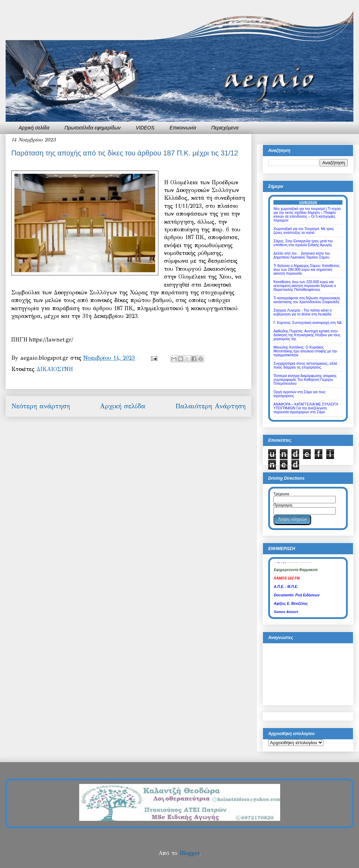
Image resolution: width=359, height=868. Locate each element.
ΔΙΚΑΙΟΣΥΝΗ (55, 369)
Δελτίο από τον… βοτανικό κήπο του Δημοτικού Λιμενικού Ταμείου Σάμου (302, 255)
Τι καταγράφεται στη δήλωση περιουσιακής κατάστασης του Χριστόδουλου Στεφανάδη (307, 300)
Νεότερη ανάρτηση (41, 406)
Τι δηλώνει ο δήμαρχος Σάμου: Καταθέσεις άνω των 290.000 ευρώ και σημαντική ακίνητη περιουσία (307, 270)
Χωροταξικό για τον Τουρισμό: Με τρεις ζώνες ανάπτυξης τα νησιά (304, 231)
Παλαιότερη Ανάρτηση (210, 406)
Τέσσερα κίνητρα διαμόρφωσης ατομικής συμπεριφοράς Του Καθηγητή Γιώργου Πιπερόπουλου (305, 380)
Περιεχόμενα (225, 128)
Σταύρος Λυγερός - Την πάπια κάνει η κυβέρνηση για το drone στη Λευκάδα (303, 312)
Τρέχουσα (281, 494)
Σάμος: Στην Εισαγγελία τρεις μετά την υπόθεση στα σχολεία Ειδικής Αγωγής (303, 243)
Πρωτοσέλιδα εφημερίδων (93, 128)
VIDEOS (145, 128)
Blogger (190, 853)
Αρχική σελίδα (34, 128)
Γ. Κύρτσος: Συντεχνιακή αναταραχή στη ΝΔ (308, 323)
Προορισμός (283, 505)
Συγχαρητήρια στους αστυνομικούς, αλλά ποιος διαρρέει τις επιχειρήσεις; (305, 365)
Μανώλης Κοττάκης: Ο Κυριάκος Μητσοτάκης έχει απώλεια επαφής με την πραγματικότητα (305, 351)
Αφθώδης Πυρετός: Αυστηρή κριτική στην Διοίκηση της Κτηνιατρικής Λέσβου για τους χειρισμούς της (307, 335)
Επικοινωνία (183, 128)
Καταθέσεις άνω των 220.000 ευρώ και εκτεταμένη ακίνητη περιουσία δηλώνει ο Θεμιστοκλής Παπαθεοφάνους (305, 286)
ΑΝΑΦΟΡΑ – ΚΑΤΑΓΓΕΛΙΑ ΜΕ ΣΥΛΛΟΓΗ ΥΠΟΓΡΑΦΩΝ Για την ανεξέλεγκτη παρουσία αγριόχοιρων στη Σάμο (306, 408)
